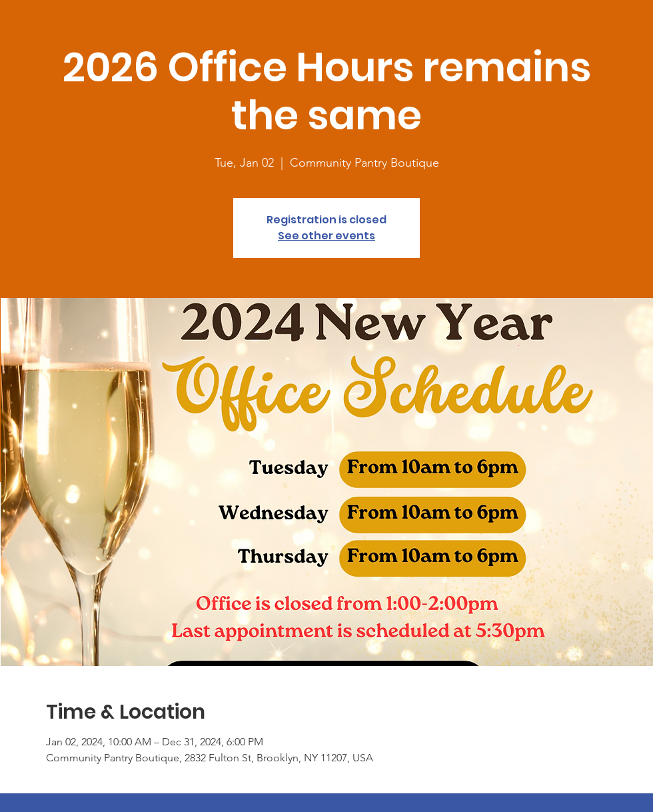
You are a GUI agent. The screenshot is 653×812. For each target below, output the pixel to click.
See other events (326, 236)
